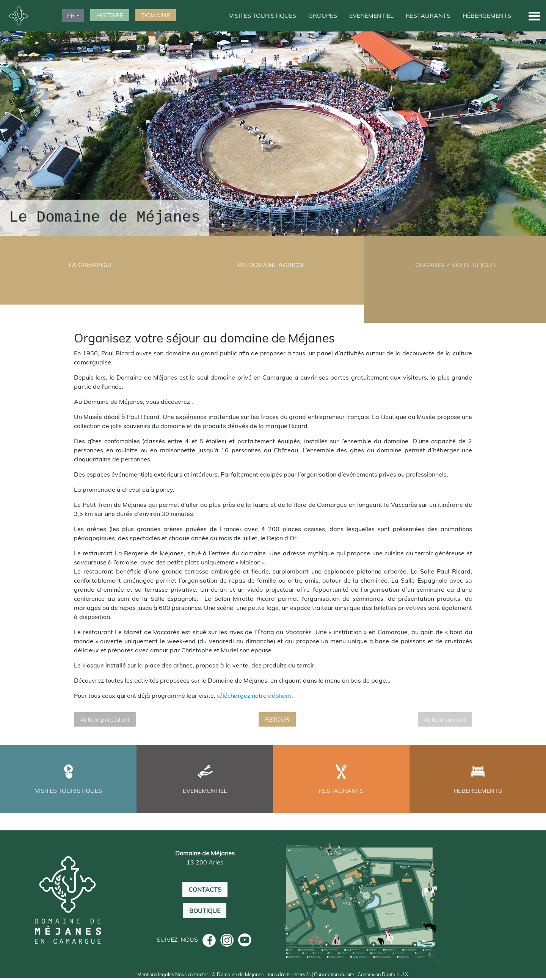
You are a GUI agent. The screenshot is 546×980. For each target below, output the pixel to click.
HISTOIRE (110, 15)
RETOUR (277, 720)
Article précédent (105, 720)
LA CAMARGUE (91, 265)
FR (71, 16)
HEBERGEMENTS (478, 791)
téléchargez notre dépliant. (255, 696)
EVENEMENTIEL (371, 16)
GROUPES (323, 16)
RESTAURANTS (428, 16)
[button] (534, 16)
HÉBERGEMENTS (487, 16)
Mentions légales (156, 976)
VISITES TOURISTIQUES (263, 16)
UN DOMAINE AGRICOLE (273, 265)
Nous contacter (192, 976)
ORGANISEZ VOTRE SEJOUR (455, 265)
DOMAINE (156, 15)
